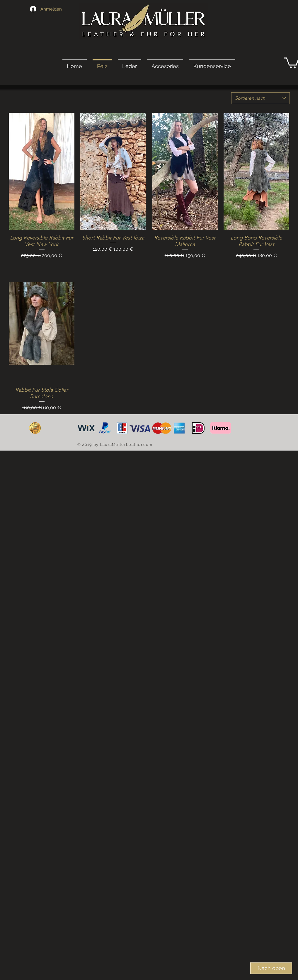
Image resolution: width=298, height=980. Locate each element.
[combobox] (260, 98)
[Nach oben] (271, 968)
